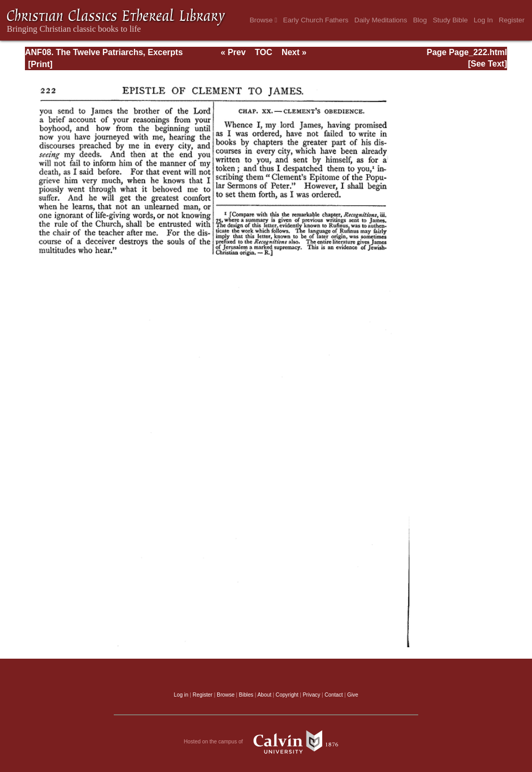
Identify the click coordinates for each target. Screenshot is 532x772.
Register (512, 20)
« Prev (233, 52)
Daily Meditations (381, 20)
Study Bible (450, 20)
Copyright (287, 695)
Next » (294, 52)
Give (353, 695)
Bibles (246, 695)
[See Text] (488, 64)
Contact (334, 695)
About (264, 695)
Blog (420, 20)
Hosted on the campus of (266, 742)
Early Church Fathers (316, 20)
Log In (483, 20)
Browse (263, 20)
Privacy (312, 695)
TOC (264, 52)
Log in (181, 695)
